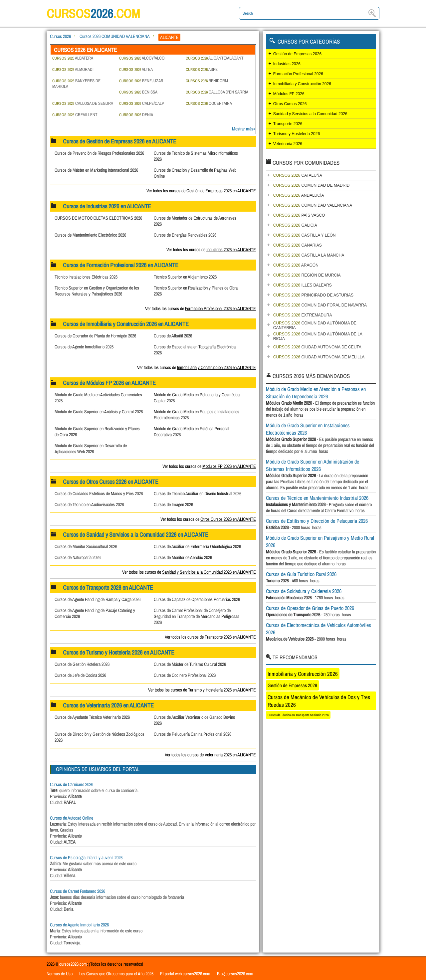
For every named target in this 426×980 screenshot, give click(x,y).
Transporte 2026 (288, 124)
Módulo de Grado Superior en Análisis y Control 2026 (99, 412)
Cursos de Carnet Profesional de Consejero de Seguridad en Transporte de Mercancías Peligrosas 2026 (197, 616)
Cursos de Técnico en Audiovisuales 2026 (89, 504)
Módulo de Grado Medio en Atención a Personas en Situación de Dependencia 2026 (316, 393)
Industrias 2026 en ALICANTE (231, 250)
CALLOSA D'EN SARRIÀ (217, 92)
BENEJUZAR (141, 81)
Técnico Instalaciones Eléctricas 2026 (86, 277)
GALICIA (295, 225)
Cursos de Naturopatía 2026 (78, 557)
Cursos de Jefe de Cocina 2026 (80, 675)
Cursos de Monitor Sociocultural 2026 (86, 546)
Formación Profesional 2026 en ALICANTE (220, 308)
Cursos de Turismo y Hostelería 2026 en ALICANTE (119, 652)
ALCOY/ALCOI (142, 58)
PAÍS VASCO (299, 215)
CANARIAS (298, 245)
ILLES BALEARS (303, 285)
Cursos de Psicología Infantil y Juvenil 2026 (86, 858)
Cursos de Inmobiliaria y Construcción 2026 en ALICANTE (126, 324)
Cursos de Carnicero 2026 (72, 784)
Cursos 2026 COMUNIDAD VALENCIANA (115, 36)
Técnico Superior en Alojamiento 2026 (185, 277)
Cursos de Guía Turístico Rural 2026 (301, 574)
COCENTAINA (209, 103)
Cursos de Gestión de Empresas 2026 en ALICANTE (120, 141)
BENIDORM (207, 81)
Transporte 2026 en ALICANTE (230, 637)
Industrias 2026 (287, 64)
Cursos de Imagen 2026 (173, 504)
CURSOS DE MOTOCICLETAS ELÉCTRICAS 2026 (98, 218)
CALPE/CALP (142, 103)
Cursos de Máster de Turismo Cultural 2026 (190, 664)
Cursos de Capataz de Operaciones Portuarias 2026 (197, 599)
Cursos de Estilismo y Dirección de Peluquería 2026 (317, 521)
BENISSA (138, 92)
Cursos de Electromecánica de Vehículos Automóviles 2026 (319, 629)
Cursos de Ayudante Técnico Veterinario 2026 (92, 717)
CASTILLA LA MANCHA (309, 255)
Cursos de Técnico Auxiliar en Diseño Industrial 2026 (198, 493)
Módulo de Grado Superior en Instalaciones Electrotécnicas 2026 (308, 429)
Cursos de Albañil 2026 (173, 336)
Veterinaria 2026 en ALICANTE (230, 755)
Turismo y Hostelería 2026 (297, 134)
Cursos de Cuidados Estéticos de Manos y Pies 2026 (99, 493)
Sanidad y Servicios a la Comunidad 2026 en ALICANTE (209, 572)
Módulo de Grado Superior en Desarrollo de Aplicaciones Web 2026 (91, 449)
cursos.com (97, 13)
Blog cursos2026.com (235, 974)
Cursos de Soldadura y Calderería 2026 (304, 591)
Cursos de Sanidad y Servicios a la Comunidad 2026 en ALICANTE (136, 535)
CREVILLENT (75, 115)
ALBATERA (73, 58)
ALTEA (136, 69)
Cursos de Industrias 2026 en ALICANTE (107, 206)
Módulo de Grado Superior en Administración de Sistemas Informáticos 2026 (313, 465)
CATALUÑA (298, 175)
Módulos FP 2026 (289, 94)
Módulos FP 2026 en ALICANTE (229, 466)
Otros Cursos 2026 (290, 104)
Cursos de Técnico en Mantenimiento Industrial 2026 (317, 498)
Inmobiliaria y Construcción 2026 (302, 84)
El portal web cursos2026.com (185, 974)
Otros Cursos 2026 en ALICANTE (228, 519)
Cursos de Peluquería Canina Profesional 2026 (193, 734)
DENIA (136, 115)
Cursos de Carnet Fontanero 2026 (78, 891)
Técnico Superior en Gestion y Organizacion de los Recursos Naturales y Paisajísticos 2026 (97, 291)
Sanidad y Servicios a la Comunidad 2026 (310, 114)
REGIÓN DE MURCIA (307, 275)
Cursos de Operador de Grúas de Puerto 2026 (310, 608)
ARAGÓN (296, 265)
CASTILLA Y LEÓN (305, 235)
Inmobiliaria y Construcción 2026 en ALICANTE (216, 367)
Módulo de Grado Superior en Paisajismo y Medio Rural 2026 (320, 541)
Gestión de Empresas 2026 (297, 54)
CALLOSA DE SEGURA (83, 103)
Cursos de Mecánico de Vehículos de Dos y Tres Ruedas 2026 (319, 701)
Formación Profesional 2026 (298, 74)
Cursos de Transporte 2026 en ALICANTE (108, 588)
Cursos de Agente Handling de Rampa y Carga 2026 (98, 599)
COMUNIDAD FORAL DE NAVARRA (320, 305)
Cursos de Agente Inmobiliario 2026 (84, 347)
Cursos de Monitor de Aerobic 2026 (183, 557)
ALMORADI (73, 69)
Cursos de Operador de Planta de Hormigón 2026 (95, 336)
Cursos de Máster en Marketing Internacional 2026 (96, 170)
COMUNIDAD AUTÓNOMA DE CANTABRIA (315, 325)
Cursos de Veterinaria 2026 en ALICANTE (109, 705)
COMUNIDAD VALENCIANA (313, 205)
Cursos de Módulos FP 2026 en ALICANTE (110, 383)
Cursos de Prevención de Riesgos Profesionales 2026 (99, 153)
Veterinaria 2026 (288, 144)
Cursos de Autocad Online (72, 818)
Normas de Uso (60, 974)
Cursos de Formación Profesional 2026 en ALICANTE (121, 265)
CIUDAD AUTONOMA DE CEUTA (317, 347)
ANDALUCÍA (299, 195)
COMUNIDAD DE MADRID (311, 185)
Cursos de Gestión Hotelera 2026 (82, 664)
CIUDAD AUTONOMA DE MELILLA (319, 357)
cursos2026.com (73, 964)
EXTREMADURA (303, 315)
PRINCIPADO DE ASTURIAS (313, 295)
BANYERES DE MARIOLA (76, 84)
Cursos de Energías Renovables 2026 (185, 235)
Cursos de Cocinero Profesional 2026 (185, 675)
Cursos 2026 (60, 36)
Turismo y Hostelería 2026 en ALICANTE (222, 690)
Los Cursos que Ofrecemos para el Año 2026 (116, 974)
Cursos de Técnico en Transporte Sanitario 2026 (298, 715)
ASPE (202, 69)
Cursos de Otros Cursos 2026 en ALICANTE (111, 482)
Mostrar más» (244, 129)
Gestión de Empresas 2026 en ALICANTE (221, 191)
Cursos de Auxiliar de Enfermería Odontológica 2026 (197, 546)
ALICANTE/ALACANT (215, 58)
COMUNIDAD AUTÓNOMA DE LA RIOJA (318, 336)
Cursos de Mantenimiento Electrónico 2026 (90, 235)
